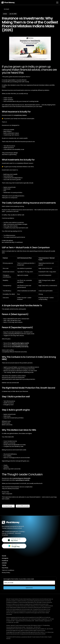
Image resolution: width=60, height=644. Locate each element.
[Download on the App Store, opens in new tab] (14, 540)
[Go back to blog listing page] (6, 9)
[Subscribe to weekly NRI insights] (29, 588)
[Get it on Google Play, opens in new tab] (14, 546)
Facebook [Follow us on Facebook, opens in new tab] (5, 561)
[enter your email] (29, 583)
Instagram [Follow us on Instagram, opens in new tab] (5, 558)
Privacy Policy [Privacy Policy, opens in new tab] (6, 573)
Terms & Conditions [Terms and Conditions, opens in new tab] (8, 570)
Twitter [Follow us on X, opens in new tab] (4, 565)
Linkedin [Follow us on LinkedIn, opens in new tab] (4, 563)
